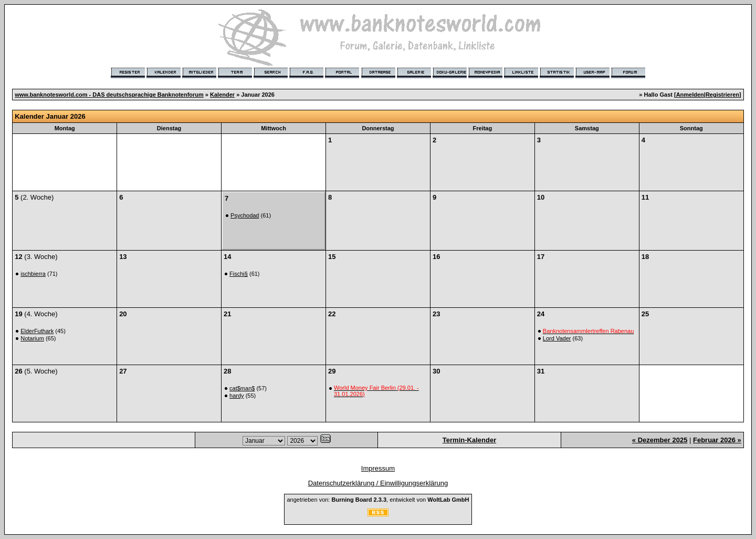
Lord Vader (557, 338)
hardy (237, 396)
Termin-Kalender (469, 440)
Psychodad (245, 215)
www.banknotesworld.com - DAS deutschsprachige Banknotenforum (109, 95)
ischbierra (33, 274)
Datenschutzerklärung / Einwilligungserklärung (378, 483)
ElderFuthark (37, 331)
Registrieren (722, 95)
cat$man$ (242, 388)
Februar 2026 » (717, 440)
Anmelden (690, 95)
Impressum (378, 468)
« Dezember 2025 (660, 440)
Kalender (222, 95)
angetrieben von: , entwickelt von (378, 500)
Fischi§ (239, 274)
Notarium (32, 338)
